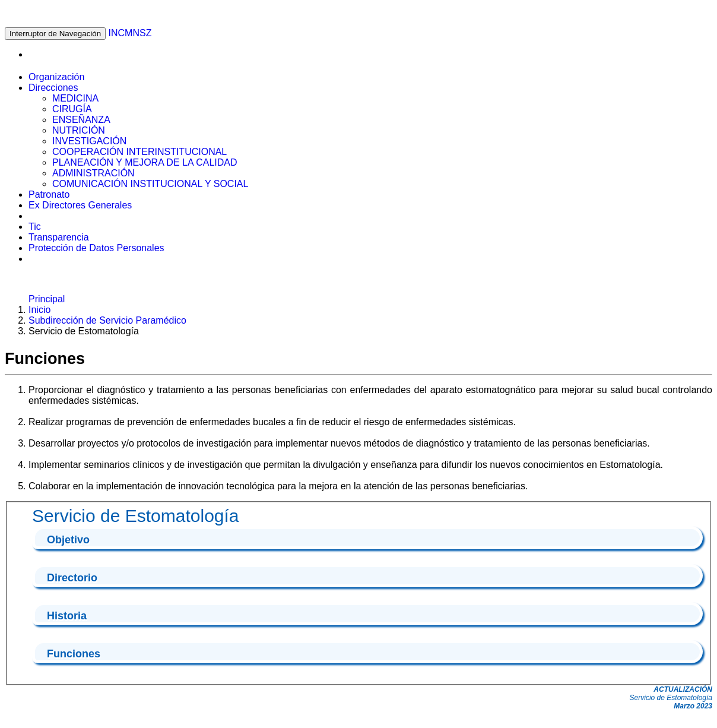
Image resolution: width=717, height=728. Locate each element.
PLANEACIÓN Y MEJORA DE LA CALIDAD (145, 162)
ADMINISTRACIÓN (93, 173)
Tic (35, 227)
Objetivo (68, 540)
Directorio (72, 578)
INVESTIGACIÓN (89, 141)
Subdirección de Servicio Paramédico (107, 320)
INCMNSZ (130, 33)
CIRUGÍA (72, 109)
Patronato (49, 194)
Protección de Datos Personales (96, 248)
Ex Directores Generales (80, 205)
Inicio (39, 310)
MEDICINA (75, 98)
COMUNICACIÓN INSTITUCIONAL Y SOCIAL (150, 184)
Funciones (74, 654)
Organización (56, 77)
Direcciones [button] (53, 88)
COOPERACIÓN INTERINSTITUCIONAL (139, 152)
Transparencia (59, 237)
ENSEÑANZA (81, 120)
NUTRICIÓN (79, 130)
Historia (67, 616)
